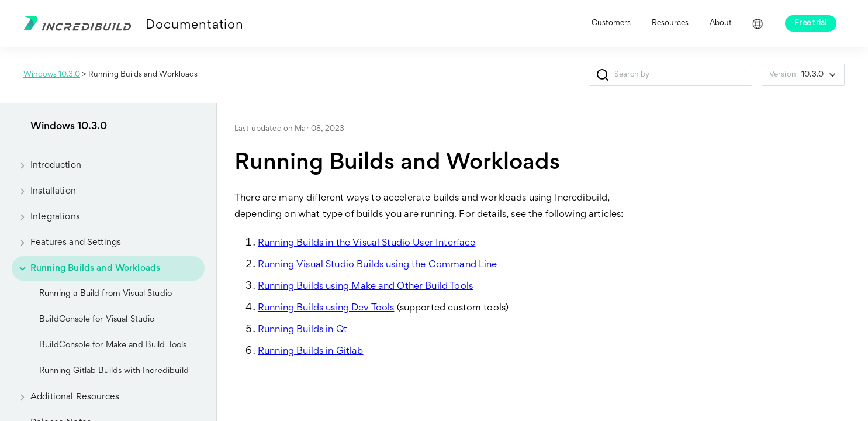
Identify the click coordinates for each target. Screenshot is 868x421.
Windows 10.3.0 (52, 75)
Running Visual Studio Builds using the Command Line (378, 265)
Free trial (811, 23)
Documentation (194, 26)
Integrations (46, 217)
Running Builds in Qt (302, 330)
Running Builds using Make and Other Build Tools (365, 287)
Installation (44, 191)
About (721, 23)
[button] (603, 75)
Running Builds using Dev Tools (326, 308)
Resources (670, 23)
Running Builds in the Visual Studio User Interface (367, 244)
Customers (611, 23)
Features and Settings (66, 243)
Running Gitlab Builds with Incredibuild (114, 371)
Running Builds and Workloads (86, 268)
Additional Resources (65, 397)
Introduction (46, 165)
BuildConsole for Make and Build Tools (113, 345)
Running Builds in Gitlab (311, 352)
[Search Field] (670, 75)
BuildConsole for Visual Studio (97, 320)
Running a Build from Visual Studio (106, 294)
